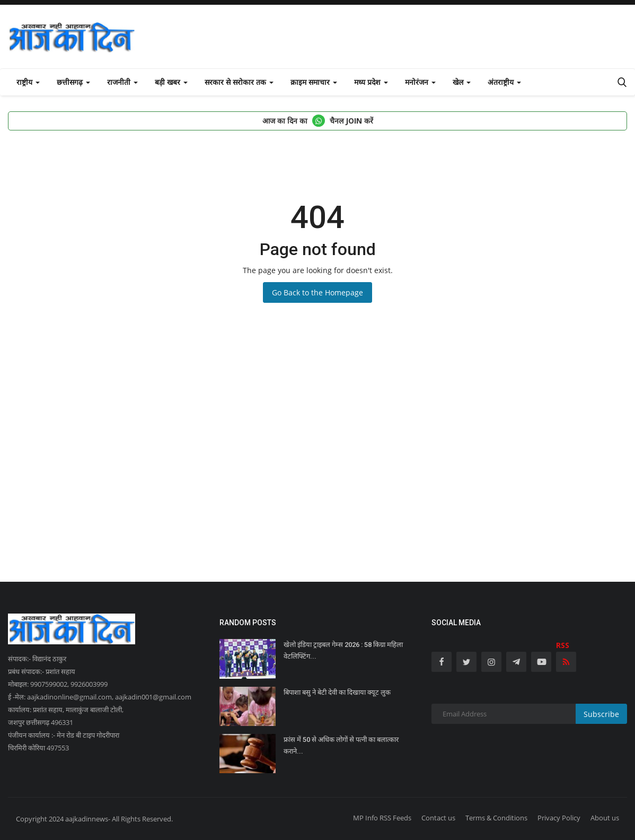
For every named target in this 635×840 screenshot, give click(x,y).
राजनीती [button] (122, 82)
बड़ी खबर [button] (171, 82)
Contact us (438, 818)
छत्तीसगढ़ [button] (73, 82)
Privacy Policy (559, 818)
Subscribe (601, 714)
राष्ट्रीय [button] (28, 82)
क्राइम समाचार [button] (314, 82)
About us (605, 818)
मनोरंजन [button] (420, 82)
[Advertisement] (317, 476)
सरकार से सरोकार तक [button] (239, 82)
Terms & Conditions (496, 818)
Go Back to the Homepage (317, 292)
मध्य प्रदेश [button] (371, 82)
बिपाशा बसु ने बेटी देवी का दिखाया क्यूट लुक (337, 692)
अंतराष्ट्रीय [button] (504, 82)
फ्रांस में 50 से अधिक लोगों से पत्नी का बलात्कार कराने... (341, 745)
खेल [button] (462, 82)
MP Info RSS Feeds (382, 818)
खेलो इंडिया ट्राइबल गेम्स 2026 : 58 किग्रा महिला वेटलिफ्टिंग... (343, 650)
